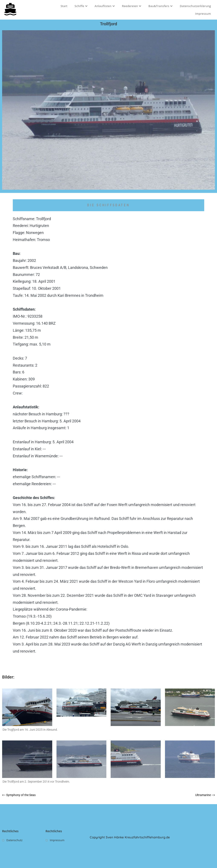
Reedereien (132, 6)
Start (64, 6)
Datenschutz (14, 840)
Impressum (203, 14)
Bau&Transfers (161, 6)
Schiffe (81, 6)
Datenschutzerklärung (195, 6)
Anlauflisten (105, 6)
